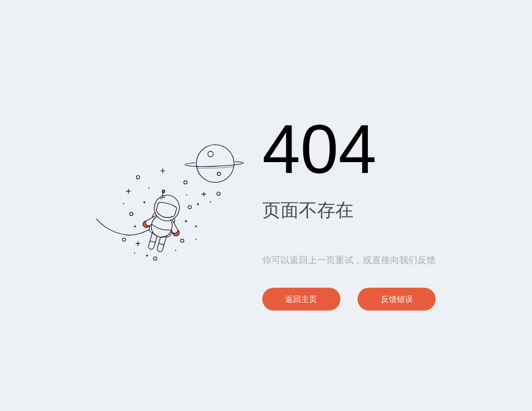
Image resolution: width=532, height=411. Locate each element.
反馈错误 (397, 299)
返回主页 (301, 299)
